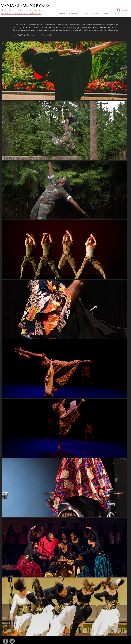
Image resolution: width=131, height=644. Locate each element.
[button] (65, 71)
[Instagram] (12, 641)
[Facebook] (6, 641)
